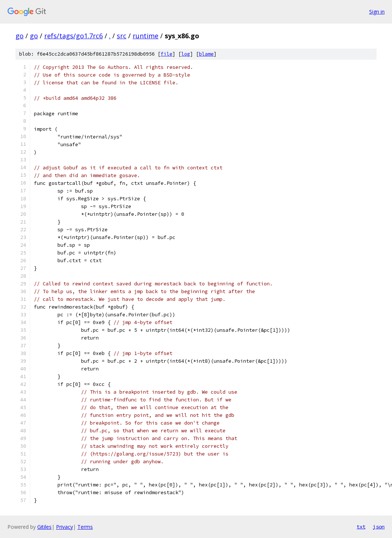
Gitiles (44, 527)
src (122, 36)
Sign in (377, 12)
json (379, 527)
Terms (85, 527)
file (167, 54)
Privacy (64, 527)
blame (206, 54)
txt (361, 527)
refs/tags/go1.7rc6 (73, 36)
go (20, 36)
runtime (146, 36)
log (186, 54)
